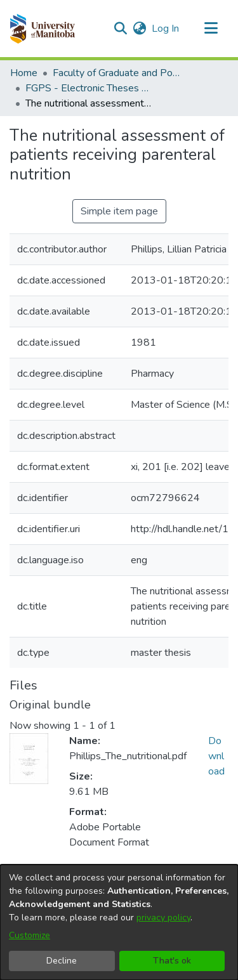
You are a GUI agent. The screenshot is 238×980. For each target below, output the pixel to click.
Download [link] (216, 756)
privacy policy (163, 918)
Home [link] (24, 73)
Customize (30, 935)
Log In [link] (166, 29)
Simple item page (119, 211)
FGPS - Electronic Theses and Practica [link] (89, 88)
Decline (62, 961)
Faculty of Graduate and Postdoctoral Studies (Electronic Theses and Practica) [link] (116, 73)
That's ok (172, 961)
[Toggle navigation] (211, 29)
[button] (42, 29)
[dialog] (119, 922)
